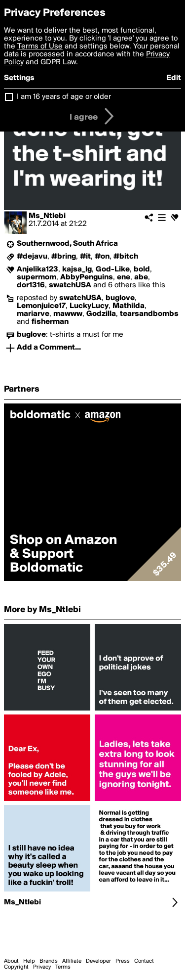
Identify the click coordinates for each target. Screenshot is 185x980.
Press (123, 961)
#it (85, 257)
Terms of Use (40, 46)
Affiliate (72, 961)
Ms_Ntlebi (47, 216)
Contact (144, 961)
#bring (64, 257)
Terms (63, 967)
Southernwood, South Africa (67, 244)
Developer (98, 961)
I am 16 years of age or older (64, 97)
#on (102, 257)
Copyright (16, 967)
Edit (174, 78)
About (11, 961)
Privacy (42, 967)
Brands (49, 961)
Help (29, 961)
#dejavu (32, 257)
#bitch (126, 257)
